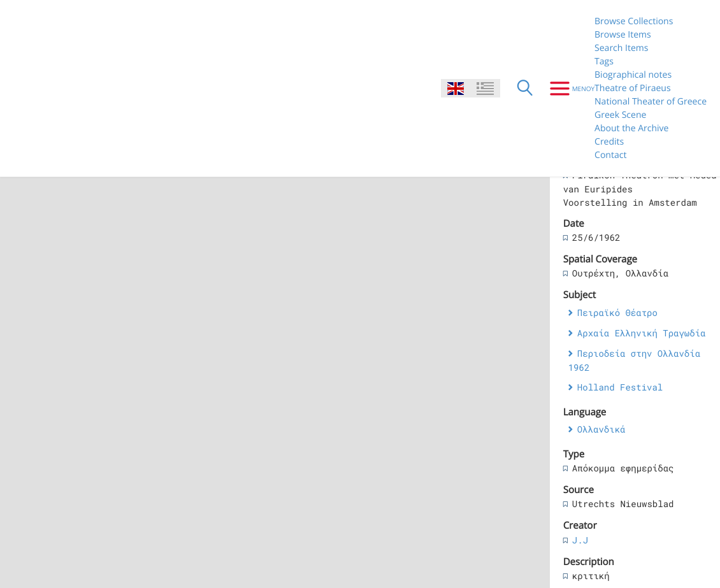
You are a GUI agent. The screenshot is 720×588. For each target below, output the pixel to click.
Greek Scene (620, 115)
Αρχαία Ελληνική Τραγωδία (642, 333)
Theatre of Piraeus (633, 88)
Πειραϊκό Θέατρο (617, 312)
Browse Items (623, 35)
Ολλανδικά (601, 429)
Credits (609, 142)
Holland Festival (620, 387)
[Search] (525, 89)
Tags (604, 61)
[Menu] (567, 89)
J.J (580, 540)
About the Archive (631, 128)
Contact (610, 155)
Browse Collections (634, 21)
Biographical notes (633, 75)
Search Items (621, 48)
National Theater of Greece (651, 102)
